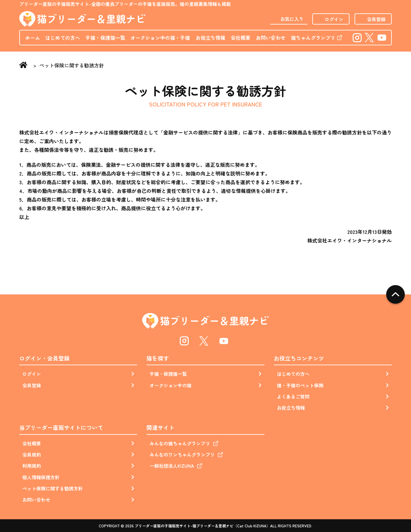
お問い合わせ (271, 38)
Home (25, 66)
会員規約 (32, 455)
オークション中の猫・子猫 (160, 38)
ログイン (334, 19)
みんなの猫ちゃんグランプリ (180, 443)
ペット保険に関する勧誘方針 (53, 488)
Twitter (370, 37)
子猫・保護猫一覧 (105, 38)
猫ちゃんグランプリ (313, 38)
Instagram (357, 37)
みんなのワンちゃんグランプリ (182, 455)
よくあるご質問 (293, 396)
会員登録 (376, 19)
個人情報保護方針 (41, 477)
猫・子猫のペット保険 (300, 385)
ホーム (33, 38)
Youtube (382, 37)
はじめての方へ (63, 38)
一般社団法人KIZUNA (172, 466)
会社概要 (241, 38)
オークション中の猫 (171, 385)
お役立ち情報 (210, 38)
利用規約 (32, 466)
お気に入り (292, 19)
